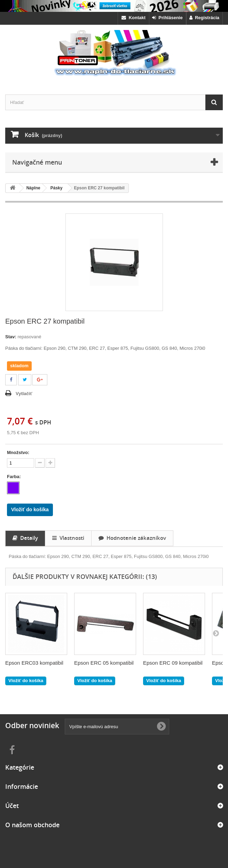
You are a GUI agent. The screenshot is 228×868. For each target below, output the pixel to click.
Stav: (11, 337)
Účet (12, 806)
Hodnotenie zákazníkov (132, 538)
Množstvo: (18, 452)
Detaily (25, 538)
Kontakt (133, 18)
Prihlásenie (167, 18)
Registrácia (204, 18)
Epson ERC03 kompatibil (34, 663)
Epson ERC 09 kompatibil (173, 663)
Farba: (14, 477)
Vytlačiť (24, 394)
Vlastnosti (68, 538)
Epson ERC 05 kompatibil (104, 663)
